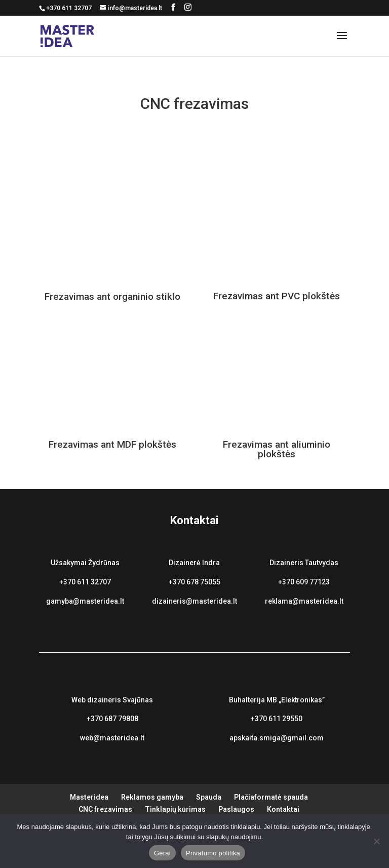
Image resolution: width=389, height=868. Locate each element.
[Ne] (376, 841)
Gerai (162, 853)
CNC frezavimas (105, 809)
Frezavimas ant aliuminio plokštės (277, 449)
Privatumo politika (213, 853)
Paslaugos (236, 809)
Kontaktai (283, 809)
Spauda (209, 797)
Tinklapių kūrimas (175, 809)
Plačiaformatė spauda (271, 797)
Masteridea (89, 797)
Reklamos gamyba (152, 797)
